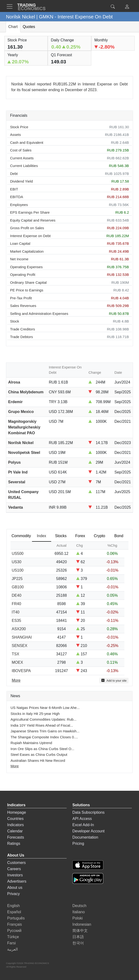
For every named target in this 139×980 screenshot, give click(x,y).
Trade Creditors (23, 329)
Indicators (15, 825)
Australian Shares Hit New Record (38, 760)
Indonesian (82, 924)
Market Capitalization (27, 251)
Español (14, 912)
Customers (16, 863)
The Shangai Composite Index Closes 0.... (44, 737)
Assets (15, 135)
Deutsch (79, 906)
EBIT (14, 189)
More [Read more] (16, 680)
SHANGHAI (22, 637)
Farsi (12, 943)
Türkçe (13, 937)
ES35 (16, 621)
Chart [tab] (13, 27)
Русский (14, 931)
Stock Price (19, 127)
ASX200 (19, 629)
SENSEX (20, 646)
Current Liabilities (24, 166)
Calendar (15, 831)
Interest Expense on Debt (30, 236)
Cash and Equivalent (27, 142)
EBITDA (17, 197)
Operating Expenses (26, 267)
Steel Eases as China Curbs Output (39, 754)
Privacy (13, 894)
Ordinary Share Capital (28, 282)
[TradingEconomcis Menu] (11, 6)
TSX (15, 654)
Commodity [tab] (21, 536)
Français (14, 924)
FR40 (16, 604)
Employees (19, 205)
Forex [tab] (80, 536)
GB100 (18, 587)
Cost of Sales (21, 150)
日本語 (78, 937)
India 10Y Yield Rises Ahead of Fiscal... (42, 725)
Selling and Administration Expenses (39, 314)
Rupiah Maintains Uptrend (31, 743)
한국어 (78, 943)
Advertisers (17, 881)
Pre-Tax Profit (21, 298)
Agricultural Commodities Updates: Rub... (43, 719)
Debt (14, 174)
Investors (15, 875)
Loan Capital (20, 243)
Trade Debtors (21, 337)
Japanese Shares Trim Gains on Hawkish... (45, 731)
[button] (127, 7)
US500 (18, 554)
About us (15, 888)
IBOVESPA (21, 671)
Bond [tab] (119, 536)
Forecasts (16, 837)
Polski (78, 918)
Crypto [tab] (100, 536)
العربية (12, 949)
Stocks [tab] (61, 536)
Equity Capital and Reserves (33, 220)
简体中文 (80, 931)
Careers (14, 869)
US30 (17, 562)
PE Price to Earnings (27, 290)
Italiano (79, 912)
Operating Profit (23, 275)
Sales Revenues (23, 306)
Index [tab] (42, 536)
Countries (15, 819)
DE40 (17, 595)
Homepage (17, 812)
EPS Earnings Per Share (30, 212)
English (13, 906)
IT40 (16, 612)
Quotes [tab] (29, 27)
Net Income (19, 259)
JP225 (17, 579)
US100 (18, 570)
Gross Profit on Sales (27, 228)
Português (16, 918)
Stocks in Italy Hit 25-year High (35, 714)
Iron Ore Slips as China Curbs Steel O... (42, 749)
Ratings (14, 844)
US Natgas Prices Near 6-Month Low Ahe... (45, 708)
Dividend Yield (21, 181)
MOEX (17, 662)
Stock (15, 321)
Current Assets (22, 158)
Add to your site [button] (114, 681)
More (15, 766)
